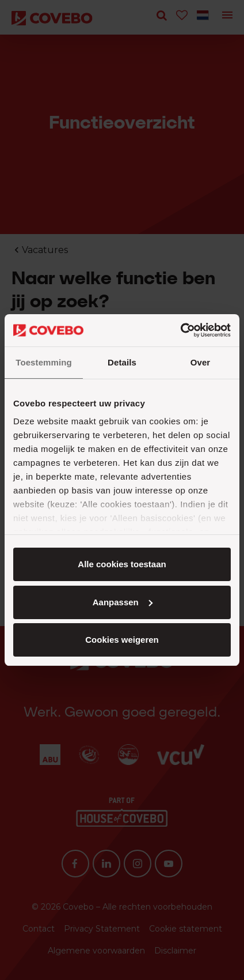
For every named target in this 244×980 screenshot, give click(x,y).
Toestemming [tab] (44, 362)
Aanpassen (123, 602)
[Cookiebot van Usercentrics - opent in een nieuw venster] (180, 330)
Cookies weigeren (122, 640)
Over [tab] (201, 362)
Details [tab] (122, 362)
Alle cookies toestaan (122, 564)
